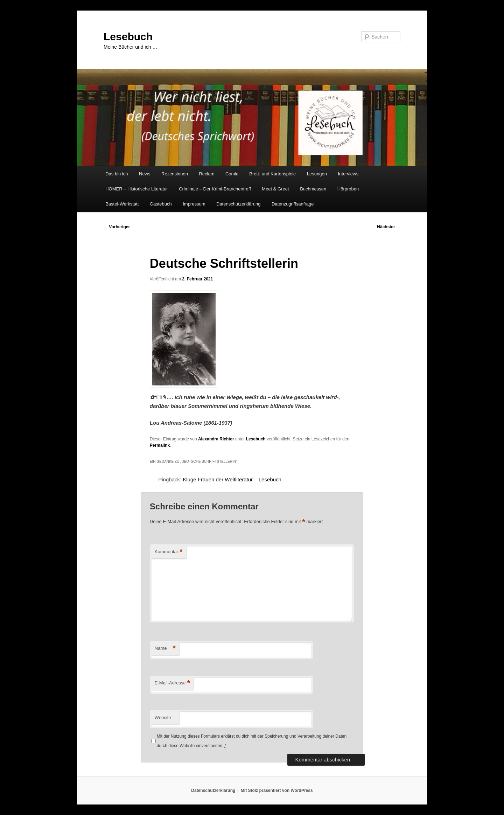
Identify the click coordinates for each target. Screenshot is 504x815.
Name (165, 649)
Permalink (160, 445)
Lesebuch (128, 37)
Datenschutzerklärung (238, 204)
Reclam (206, 174)
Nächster (389, 227)
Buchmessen (313, 189)
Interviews (348, 174)
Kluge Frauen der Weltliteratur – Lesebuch (232, 479)
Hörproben (348, 189)
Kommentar (169, 552)
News (145, 174)
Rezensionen (175, 174)
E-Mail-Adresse (172, 683)
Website (163, 718)
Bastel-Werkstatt (122, 204)
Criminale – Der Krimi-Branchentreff (215, 189)
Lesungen (317, 174)
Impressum (194, 204)
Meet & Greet (275, 189)
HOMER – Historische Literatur (136, 189)
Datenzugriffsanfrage (293, 204)
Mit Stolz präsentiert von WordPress (277, 790)
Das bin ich (117, 174)
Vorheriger (117, 227)
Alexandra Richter (216, 439)
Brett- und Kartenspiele (272, 174)
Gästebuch (161, 204)
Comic (232, 174)
